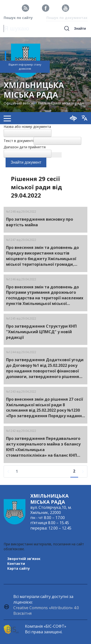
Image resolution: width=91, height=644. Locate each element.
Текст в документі (19, 141)
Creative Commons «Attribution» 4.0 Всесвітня (46, 611)
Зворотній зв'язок (24, 559)
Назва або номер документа (27, 127)
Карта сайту (19, 568)
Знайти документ (26, 162)
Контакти (16, 563)
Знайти (80, 28)
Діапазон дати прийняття (25, 147)
